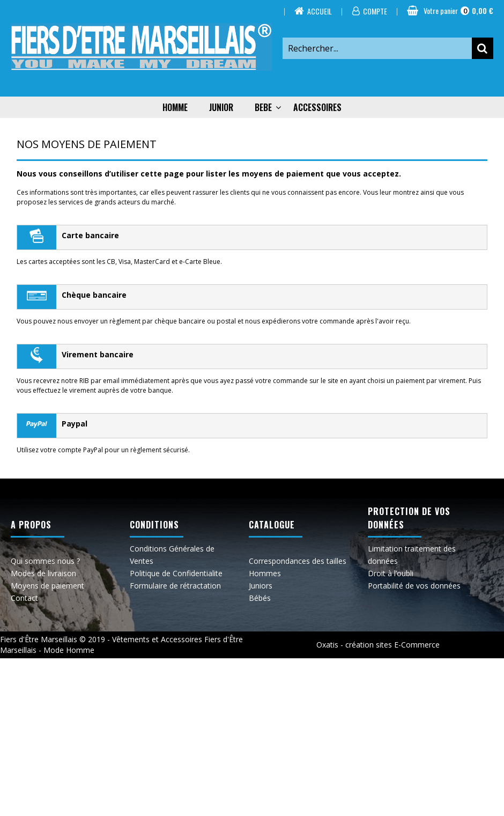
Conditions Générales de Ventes (172, 555)
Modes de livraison (43, 573)
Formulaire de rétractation (175, 586)
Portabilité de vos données (414, 586)
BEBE (263, 107)
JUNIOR (221, 107)
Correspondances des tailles (298, 561)
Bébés (260, 598)
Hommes (265, 573)
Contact (24, 598)
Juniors (261, 586)
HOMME (175, 107)
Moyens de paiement (47, 586)
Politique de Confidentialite (176, 573)
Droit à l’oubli (391, 573)
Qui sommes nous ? (45, 561)
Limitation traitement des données (412, 555)
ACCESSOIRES (317, 107)
